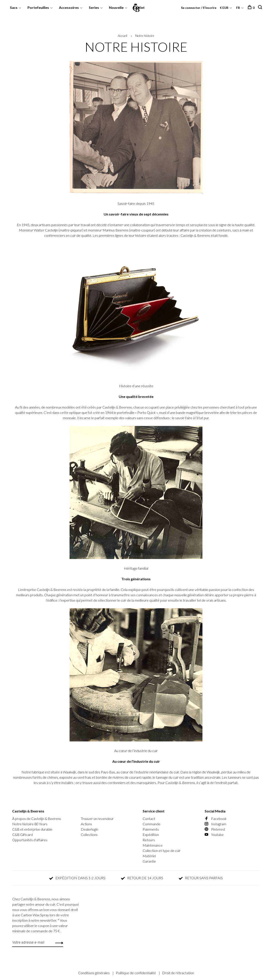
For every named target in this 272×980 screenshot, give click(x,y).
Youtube (214, 835)
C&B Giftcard (22, 835)
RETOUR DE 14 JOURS (142, 878)
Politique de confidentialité (136, 973)
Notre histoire (145, 36)
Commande (152, 824)
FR (238, 8)
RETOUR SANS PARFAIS (201, 878)
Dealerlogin (89, 829)
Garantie (149, 861)
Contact (149, 819)
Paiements (151, 829)
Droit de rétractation (178, 973)
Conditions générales (94, 973)
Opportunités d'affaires (30, 840)
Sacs (14, 7)
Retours (149, 840)
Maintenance (153, 845)
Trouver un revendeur (97, 819)
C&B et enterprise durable (32, 829)
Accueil (122, 36)
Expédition (151, 835)
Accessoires (69, 7)
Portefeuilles (38, 7)
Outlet (139, 7)
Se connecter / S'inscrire (199, 8)
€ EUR (224, 8)
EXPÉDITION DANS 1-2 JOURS (77, 878)
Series (94, 7)
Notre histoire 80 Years (30, 824)
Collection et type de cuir (162, 851)
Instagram (215, 824)
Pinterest (215, 829)
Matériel (149, 856)
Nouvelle (116, 7)
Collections (89, 835)
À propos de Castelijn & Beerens (37, 819)
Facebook (216, 819)
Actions (86, 824)
